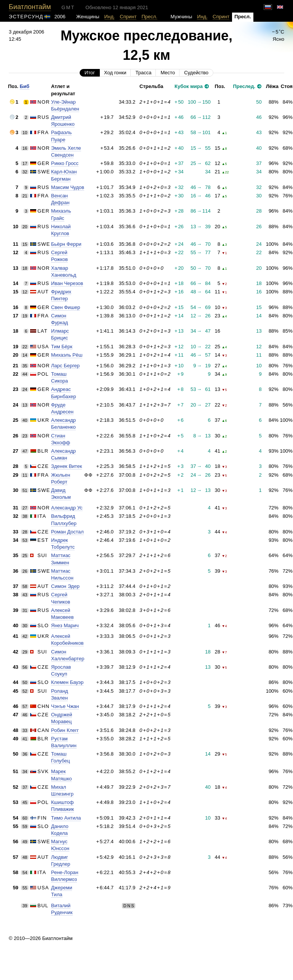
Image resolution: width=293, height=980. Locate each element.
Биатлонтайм (30, 7)
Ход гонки (115, 73)
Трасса (143, 73)
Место (168, 73)
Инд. (110, 17)
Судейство (196, 73)
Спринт (128, 17)
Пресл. (149, 17)
